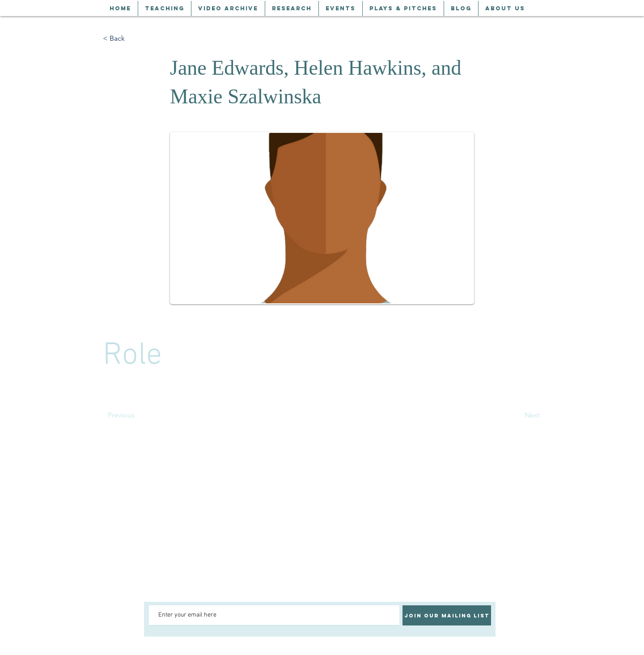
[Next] (517, 415)
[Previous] (137, 415)
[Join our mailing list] (447, 615)
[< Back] (132, 38)
